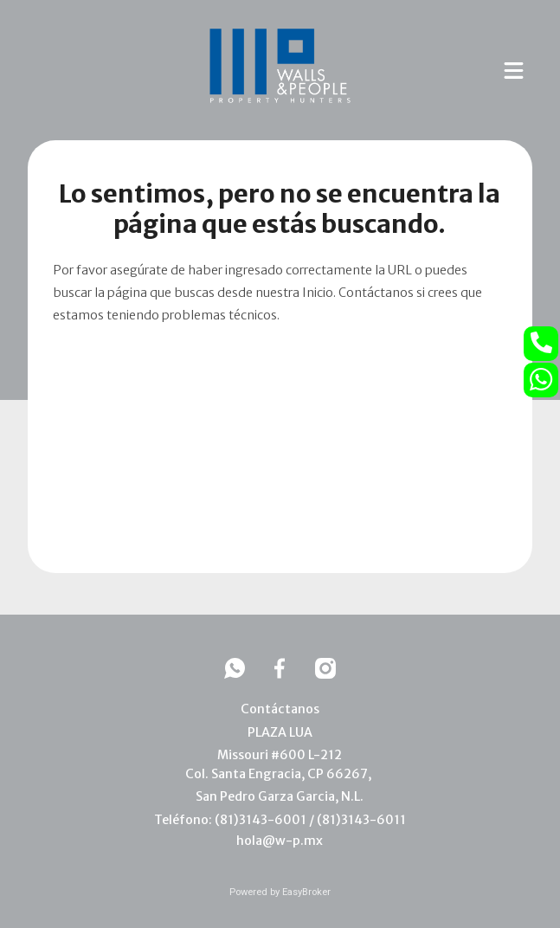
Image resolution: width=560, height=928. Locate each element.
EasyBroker (306, 892)
